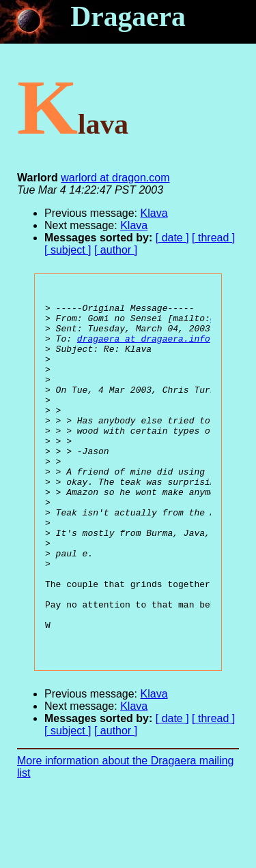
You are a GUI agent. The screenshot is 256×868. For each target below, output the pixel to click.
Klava (154, 213)
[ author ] (116, 250)
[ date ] (172, 238)
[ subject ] (68, 250)
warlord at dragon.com (115, 178)
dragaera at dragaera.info (144, 348)
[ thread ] (213, 238)
